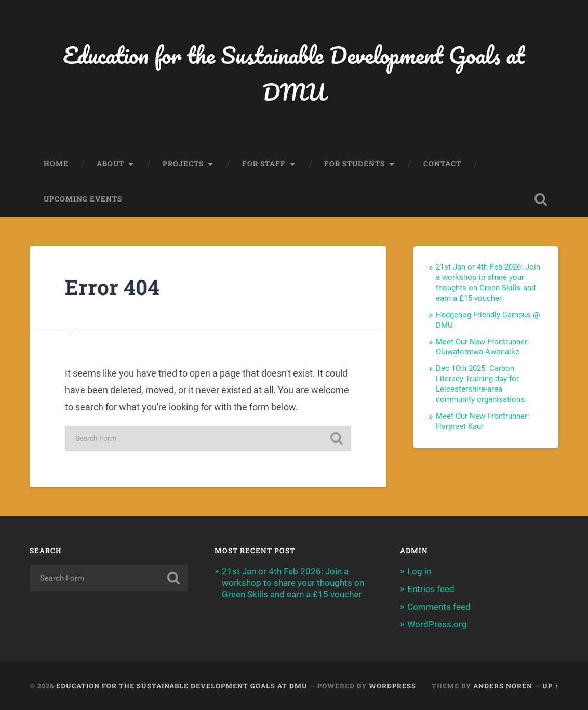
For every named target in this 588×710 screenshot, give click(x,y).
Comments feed (439, 607)
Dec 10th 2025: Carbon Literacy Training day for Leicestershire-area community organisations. (481, 384)
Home (56, 164)
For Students (355, 164)
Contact (442, 164)
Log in (419, 571)
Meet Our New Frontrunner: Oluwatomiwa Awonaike (483, 347)
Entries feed (431, 589)
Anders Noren (503, 686)
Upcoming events (83, 199)
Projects (183, 164)
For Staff (264, 164)
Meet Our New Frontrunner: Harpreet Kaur (483, 421)
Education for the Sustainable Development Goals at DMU (294, 73)
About (110, 164)
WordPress (392, 686)
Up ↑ (550, 686)
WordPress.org (437, 624)
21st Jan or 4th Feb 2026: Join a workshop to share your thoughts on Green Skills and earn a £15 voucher (488, 283)
